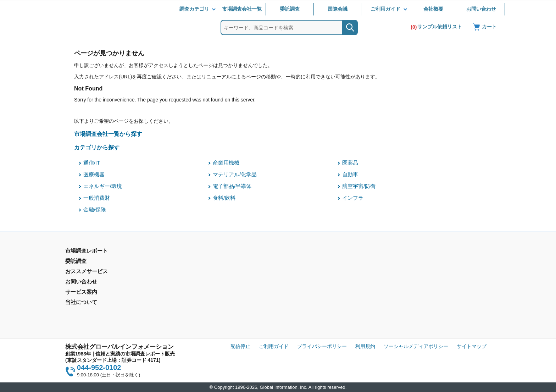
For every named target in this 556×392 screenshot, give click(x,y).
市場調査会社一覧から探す (108, 134)
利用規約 (365, 346)
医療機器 (94, 175)
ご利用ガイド (385, 9)
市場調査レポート (85, 262)
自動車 (350, 175)
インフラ (353, 198)
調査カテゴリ (194, 9)
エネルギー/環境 (103, 186)
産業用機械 (226, 163)
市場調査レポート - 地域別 (95, 272)
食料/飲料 (224, 198)
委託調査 (290, 9)
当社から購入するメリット (310, 298)
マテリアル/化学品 (235, 175)
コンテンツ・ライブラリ (308, 308)
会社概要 (433, 9)
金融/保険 (95, 210)
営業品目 (290, 287)
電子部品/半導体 (232, 186)
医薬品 (350, 163)
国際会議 (338, 9)
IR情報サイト (403, 272)
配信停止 (240, 346)
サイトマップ (472, 346)
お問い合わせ (481, 9)
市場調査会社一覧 (242, 9)
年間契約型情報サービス (93, 283)
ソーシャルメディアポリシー (416, 346)
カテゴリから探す (97, 147)
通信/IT (92, 163)
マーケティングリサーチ (200, 272)
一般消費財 (97, 198)
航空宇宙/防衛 (359, 186)
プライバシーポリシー (322, 346)
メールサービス (190, 298)
